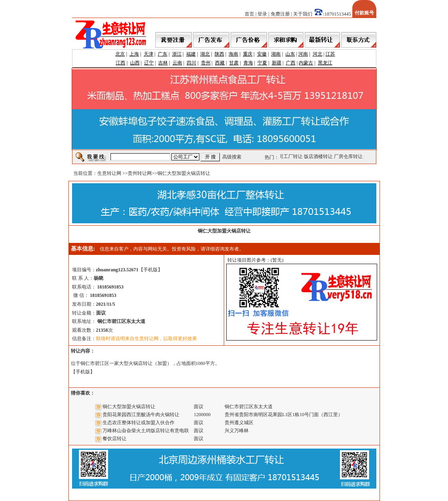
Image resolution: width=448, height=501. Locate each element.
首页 (249, 14)
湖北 (205, 54)
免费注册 (280, 14)
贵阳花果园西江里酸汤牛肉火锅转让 (141, 415)
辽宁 (149, 63)
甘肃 (234, 63)
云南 (177, 63)
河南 (303, 54)
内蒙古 (306, 63)
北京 (120, 54)
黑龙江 (325, 63)
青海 (248, 63)
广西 (291, 63)
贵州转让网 (140, 173)
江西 (121, 63)
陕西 (219, 54)
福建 (191, 54)
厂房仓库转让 (349, 156)
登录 (262, 14)
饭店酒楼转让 (319, 156)
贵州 (206, 63)
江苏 (330, 54)
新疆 (277, 63)
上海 (134, 54)
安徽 (262, 54)
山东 (290, 54)
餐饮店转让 (115, 439)
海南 (233, 54)
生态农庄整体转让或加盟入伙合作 (139, 423)
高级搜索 (232, 157)
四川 (191, 63)
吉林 (163, 63)
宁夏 (262, 63)
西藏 (220, 63)
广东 (163, 54)
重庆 (248, 54)
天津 (149, 54)
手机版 (151, 270)
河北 (317, 54)
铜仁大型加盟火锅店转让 (129, 407)
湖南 (276, 54)
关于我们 (303, 14)
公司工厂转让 (289, 156)
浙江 (177, 54)
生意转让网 (109, 173)
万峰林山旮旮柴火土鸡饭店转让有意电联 (146, 431)
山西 (135, 63)
